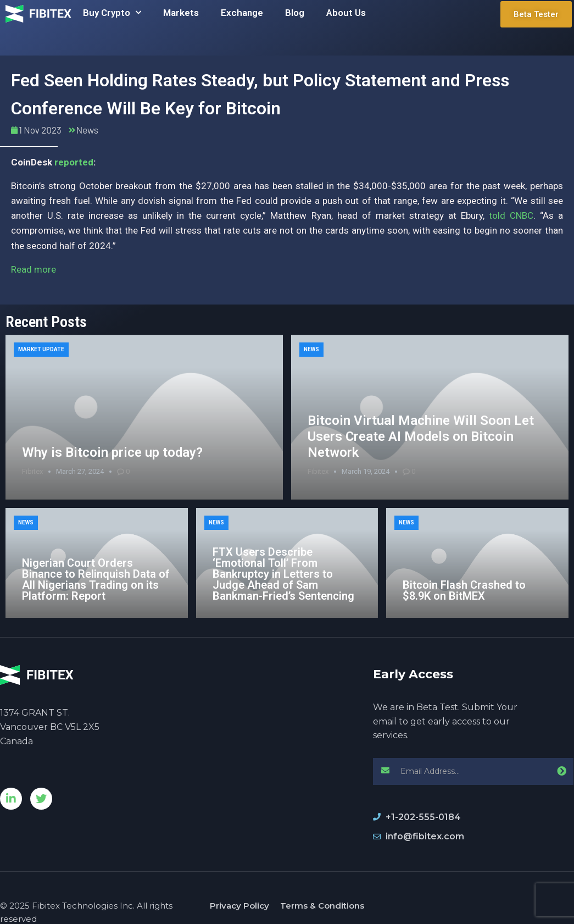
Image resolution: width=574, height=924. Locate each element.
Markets (181, 13)
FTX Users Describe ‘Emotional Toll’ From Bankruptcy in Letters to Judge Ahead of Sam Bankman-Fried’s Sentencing (283, 574)
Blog (295, 13)
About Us (346, 13)
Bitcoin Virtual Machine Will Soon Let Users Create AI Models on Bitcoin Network (421, 436)
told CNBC (511, 215)
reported (74, 162)
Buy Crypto (112, 13)
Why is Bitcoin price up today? (112, 452)
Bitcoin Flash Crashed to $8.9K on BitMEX (464, 590)
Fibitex (32, 471)
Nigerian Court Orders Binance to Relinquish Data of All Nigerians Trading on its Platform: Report (96, 579)
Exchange (242, 13)
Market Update (41, 349)
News (87, 130)
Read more (34, 269)
